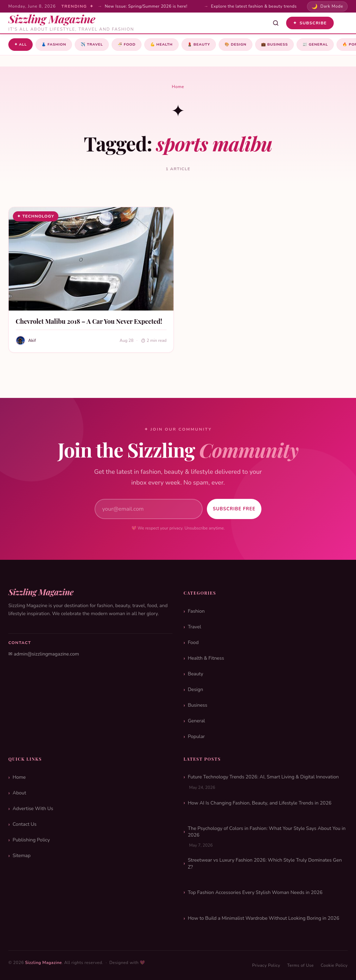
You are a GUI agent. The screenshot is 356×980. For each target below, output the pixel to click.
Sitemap (22, 856)
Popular (196, 736)
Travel (98, 45)
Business (294, 45)
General (196, 721)
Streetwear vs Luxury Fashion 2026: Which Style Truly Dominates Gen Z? (265, 864)
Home (178, 87)
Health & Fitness (206, 658)
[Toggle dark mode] (327, 6)
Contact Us (25, 824)
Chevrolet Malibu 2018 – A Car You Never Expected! (89, 322)
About (19, 793)
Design (253, 45)
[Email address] (145, 509)
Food (135, 45)
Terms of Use (300, 965)
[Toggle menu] (343, 23)
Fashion (57, 45)
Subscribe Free (230, 509)
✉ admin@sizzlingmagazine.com (44, 654)
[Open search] (276, 23)
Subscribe (310, 23)
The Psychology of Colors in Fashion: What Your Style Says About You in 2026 (267, 832)
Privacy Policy (266, 965)
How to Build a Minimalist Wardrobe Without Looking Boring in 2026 (264, 918)
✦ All (21, 45)
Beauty (213, 45)
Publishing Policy (31, 840)
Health (173, 45)
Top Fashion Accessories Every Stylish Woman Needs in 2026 (255, 892)
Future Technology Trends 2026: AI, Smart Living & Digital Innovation (263, 777)
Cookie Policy (334, 965)
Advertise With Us (33, 809)
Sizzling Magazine (43, 963)
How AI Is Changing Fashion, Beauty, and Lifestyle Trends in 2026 (260, 803)
